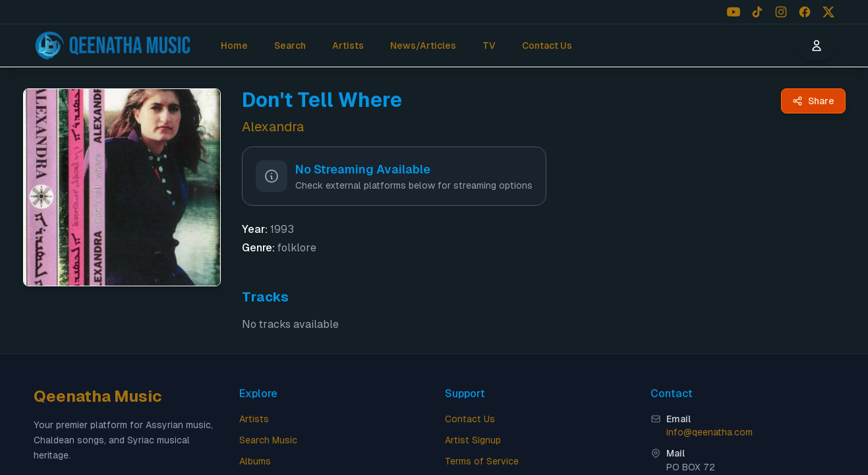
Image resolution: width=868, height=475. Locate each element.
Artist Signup (473, 440)
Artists (348, 46)
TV (489, 46)
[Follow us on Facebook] (805, 12)
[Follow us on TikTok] (757, 12)
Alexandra (273, 127)
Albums (255, 461)
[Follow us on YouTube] (734, 12)
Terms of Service (482, 461)
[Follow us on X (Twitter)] (828, 12)
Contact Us (547, 46)
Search (290, 46)
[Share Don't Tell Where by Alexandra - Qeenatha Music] (813, 101)
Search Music (268, 440)
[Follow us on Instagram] (781, 12)
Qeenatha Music (98, 396)
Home (234, 46)
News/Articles (423, 46)
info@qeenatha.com (709, 432)
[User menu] (817, 46)
